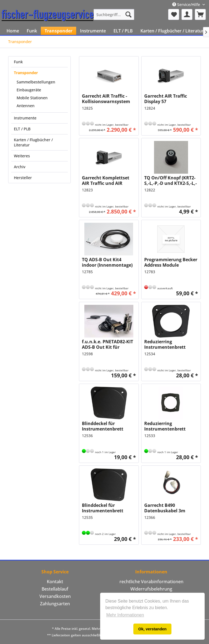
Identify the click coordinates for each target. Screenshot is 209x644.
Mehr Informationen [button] (125, 615)
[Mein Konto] (187, 14)
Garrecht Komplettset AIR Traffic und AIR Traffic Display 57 (106, 180)
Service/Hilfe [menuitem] (187, 4)
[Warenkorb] (200, 14)
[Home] (13, 31)
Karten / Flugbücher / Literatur (33, 142)
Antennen (26, 106)
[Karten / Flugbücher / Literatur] (172, 31)
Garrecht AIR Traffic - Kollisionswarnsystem (106, 99)
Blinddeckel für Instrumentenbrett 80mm (103, 508)
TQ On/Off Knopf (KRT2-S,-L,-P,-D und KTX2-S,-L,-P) (170, 180)
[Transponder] (59, 31)
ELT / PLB (22, 129)
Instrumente (25, 118)
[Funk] (32, 31)
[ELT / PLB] (123, 31)
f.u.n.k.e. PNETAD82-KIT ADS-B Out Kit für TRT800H (107, 344)
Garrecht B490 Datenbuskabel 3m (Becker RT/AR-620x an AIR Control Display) (168, 508)
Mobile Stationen (32, 98)
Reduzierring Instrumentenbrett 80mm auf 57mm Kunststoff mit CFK (165, 344)
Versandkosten (55, 596)
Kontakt (55, 582)
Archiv (20, 167)
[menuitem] (114, 14)
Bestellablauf (55, 589)
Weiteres (22, 156)
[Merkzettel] (174, 14)
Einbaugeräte (29, 90)
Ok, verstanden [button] (152, 629)
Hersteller (23, 178)
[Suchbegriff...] (114, 14)
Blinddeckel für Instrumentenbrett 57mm (103, 426)
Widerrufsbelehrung (151, 589)
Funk (18, 62)
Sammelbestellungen (36, 82)
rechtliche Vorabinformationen (151, 582)
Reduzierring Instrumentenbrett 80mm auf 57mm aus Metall (167, 426)
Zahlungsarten (55, 604)
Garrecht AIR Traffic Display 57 (166, 99)
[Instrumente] (93, 31)
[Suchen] (128, 14)
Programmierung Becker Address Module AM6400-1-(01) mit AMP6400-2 (171, 262)
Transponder (26, 73)
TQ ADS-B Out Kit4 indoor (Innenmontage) (107, 262)
